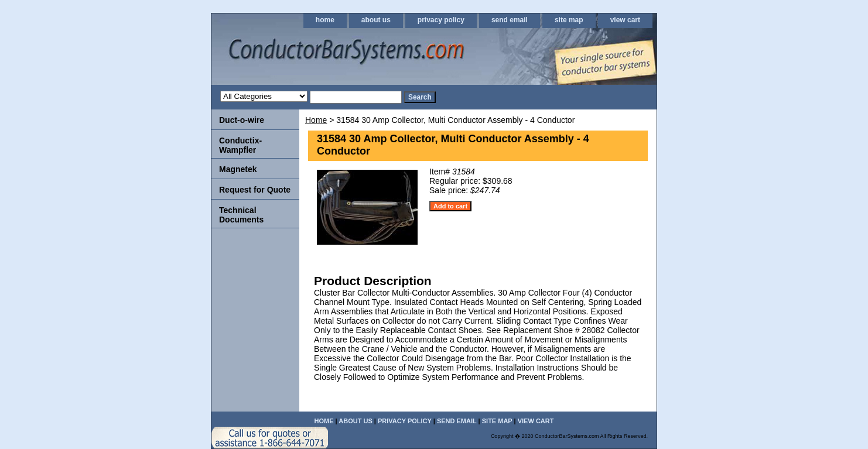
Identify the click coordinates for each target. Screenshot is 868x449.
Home (316, 120)
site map (569, 20)
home (325, 20)
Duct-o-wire (242, 120)
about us (376, 20)
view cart (625, 20)
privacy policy (441, 20)
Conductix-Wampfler (240, 145)
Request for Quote (255, 190)
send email (510, 20)
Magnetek (238, 169)
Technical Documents (241, 215)
